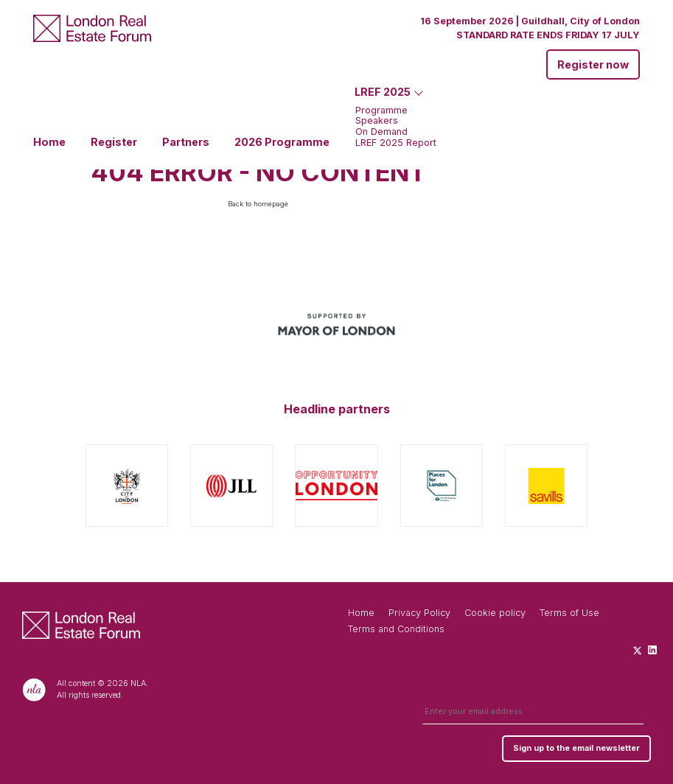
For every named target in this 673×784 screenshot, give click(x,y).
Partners (186, 142)
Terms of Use (569, 613)
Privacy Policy (419, 613)
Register (114, 142)
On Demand (381, 132)
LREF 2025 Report (396, 143)
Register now (593, 64)
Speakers (377, 121)
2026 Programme (282, 142)
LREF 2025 (383, 92)
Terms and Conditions (396, 629)
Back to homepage (258, 204)
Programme (381, 111)
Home (49, 142)
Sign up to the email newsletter (576, 748)
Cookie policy (495, 613)
